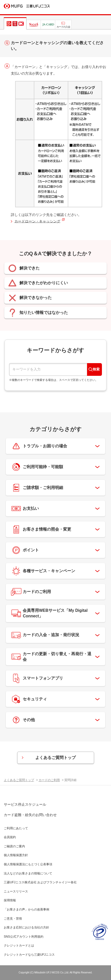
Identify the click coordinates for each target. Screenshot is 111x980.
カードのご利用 (49, 780)
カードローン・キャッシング (37, 221)
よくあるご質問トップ (55, 758)
